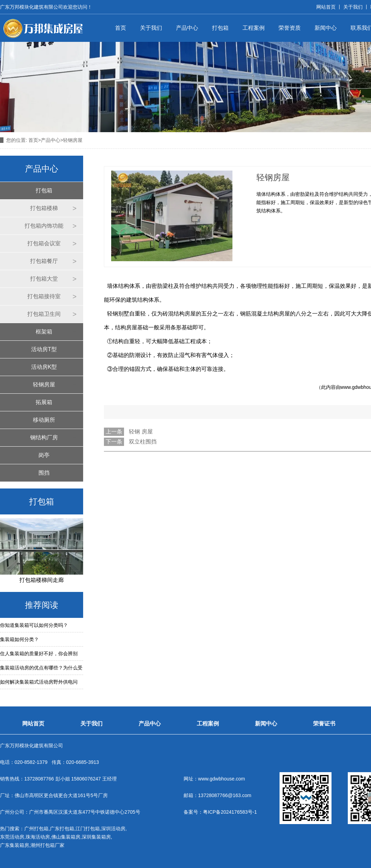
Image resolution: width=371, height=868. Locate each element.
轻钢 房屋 (141, 432)
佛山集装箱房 (66, 837)
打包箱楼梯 (44, 208)
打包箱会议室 (44, 243)
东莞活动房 (12, 837)
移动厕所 (44, 420)
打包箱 (220, 28)
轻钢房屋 (44, 385)
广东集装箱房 (15, 845)
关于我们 (353, 7)
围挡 (44, 473)
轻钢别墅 (118, 314)
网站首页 (326, 7)
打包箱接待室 (44, 296)
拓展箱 (44, 402)
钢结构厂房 (44, 437)
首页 (121, 28)
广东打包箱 (62, 829)
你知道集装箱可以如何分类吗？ (34, 625)
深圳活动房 (113, 829)
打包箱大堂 (44, 279)
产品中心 (187, 28)
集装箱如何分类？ (19, 639)
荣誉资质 (290, 28)
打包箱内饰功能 (44, 226)
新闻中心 (326, 28)
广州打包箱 (36, 829)
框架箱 (44, 332)
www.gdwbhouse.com (222, 779)
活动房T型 (44, 349)
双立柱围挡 (143, 442)
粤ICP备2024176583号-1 (230, 812)
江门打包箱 (88, 829)
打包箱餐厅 (44, 261)
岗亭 (44, 455)
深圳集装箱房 (96, 837)
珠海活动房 (38, 837)
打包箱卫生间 (44, 314)
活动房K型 (44, 367)
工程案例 (254, 28)
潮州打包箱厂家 (47, 845)
